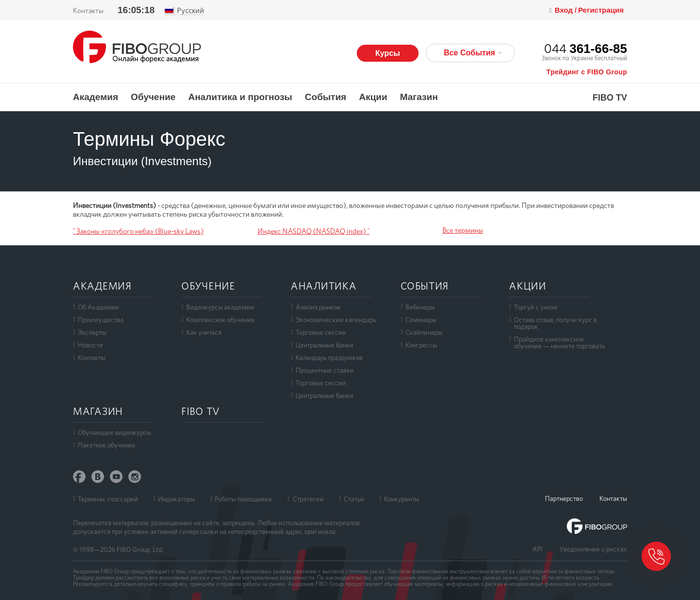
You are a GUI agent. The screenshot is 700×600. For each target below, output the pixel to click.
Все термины (463, 230)
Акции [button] (373, 97)
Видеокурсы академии (220, 307)
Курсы (388, 53)
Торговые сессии (321, 332)
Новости (90, 345)
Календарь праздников (329, 358)
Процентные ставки (325, 370)
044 (586, 48)
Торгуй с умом (535, 307)
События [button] (325, 97)
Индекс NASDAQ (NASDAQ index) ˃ (314, 231)
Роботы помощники (244, 499)
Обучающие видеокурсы (114, 432)
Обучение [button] (153, 97)
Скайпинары (424, 332)
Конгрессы (421, 345)
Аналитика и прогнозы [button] (240, 97)
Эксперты (92, 332)
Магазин (419, 97)
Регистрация (601, 10)
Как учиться (204, 332)
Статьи (354, 499)
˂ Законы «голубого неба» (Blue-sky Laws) (138, 231)
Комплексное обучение (220, 320)
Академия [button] (96, 97)
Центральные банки (324, 345)
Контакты (88, 11)
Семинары (421, 320)
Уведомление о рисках (593, 549)
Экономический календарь (336, 320)
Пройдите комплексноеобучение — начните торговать (559, 343)
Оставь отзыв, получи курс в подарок (555, 323)
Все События (473, 53)
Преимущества (101, 320)
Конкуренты (402, 499)
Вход (565, 10)
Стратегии (308, 499)
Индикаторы (176, 499)
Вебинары (420, 307)
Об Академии (98, 307)
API (537, 549)
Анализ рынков (318, 307)
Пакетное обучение (106, 445)
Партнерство (564, 498)
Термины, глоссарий (108, 499)
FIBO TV (610, 98)
